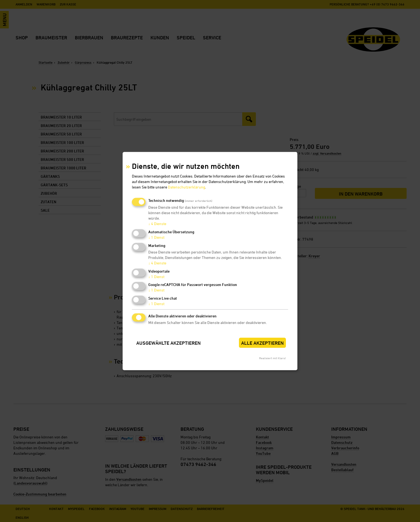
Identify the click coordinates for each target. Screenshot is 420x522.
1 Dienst (156, 237)
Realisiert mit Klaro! (273, 358)
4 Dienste (157, 224)
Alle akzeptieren (262, 343)
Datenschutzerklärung (187, 187)
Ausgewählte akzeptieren (168, 343)
